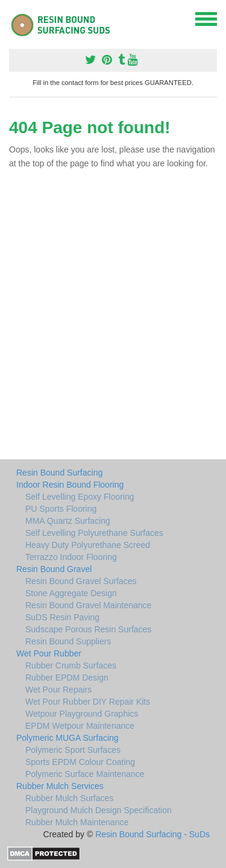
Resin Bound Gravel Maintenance (88, 605)
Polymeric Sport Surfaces (73, 750)
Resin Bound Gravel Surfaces (81, 581)
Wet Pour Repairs (58, 690)
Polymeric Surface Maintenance (85, 774)
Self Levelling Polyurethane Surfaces (94, 533)
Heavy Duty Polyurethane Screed (88, 545)
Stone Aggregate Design (71, 593)
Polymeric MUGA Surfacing (67, 738)
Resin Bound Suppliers (68, 641)
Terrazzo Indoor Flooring (71, 557)
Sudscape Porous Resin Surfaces (88, 629)
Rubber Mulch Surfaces (69, 798)
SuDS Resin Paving (62, 617)
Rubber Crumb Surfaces (71, 665)
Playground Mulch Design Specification (99, 810)
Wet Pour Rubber (49, 653)
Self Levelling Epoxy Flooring (80, 497)
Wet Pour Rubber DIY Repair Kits (88, 702)
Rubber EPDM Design (67, 678)
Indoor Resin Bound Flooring (70, 485)
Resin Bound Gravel (54, 569)
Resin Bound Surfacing (59, 473)
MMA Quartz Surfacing (68, 521)
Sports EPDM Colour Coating (80, 762)
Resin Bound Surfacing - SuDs (152, 834)
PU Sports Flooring (61, 509)
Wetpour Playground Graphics (82, 714)
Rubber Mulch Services (60, 786)
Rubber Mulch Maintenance (77, 822)
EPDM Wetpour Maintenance (80, 726)
